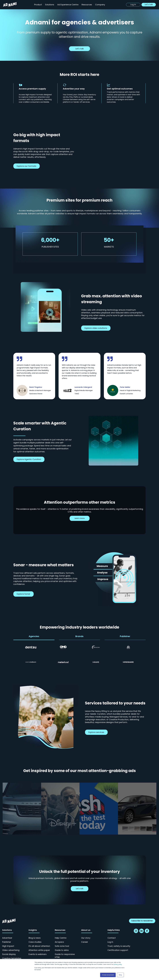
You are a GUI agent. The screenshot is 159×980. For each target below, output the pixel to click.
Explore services (96, 732)
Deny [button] (120, 975)
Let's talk (80, 49)
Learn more (80, 518)
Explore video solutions (96, 328)
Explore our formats (27, 166)
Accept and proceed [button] (108, 975)
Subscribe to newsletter (142, 921)
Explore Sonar (23, 594)
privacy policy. (118, 964)
